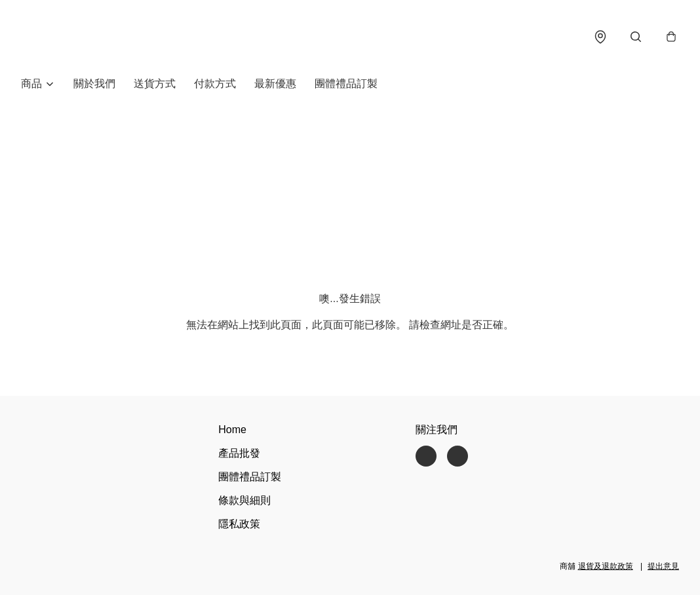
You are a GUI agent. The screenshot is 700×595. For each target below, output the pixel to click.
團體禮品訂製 (346, 84)
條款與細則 (244, 500)
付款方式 (215, 84)
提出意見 (663, 566)
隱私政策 (239, 524)
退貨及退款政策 (606, 566)
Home (232, 430)
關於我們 (94, 84)
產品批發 (239, 453)
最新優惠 (275, 84)
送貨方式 (155, 84)
